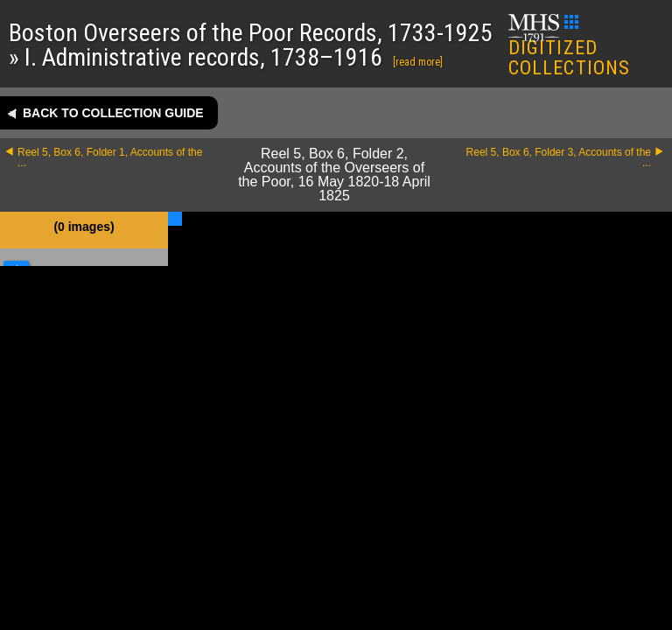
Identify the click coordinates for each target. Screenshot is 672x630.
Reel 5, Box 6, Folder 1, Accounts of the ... (110, 157)
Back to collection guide (113, 113)
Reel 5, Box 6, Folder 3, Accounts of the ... (559, 157)
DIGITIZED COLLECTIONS (569, 47)
